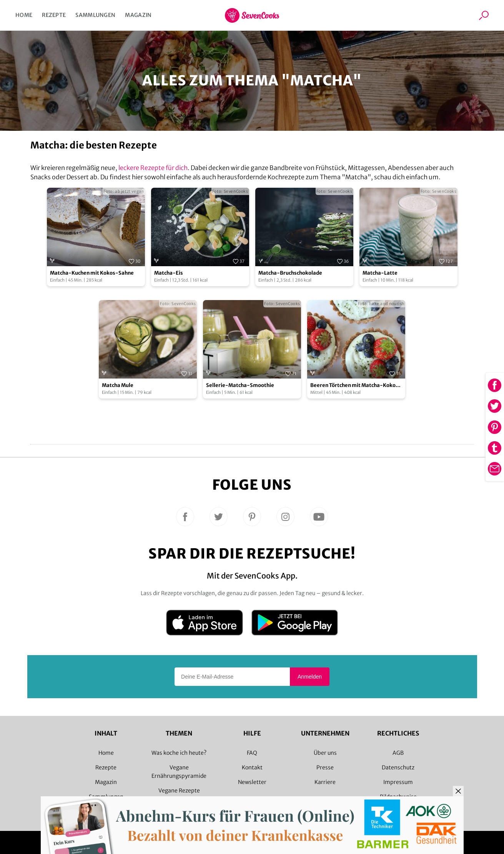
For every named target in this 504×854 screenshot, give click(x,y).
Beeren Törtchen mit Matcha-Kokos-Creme (356, 386)
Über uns (325, 753)
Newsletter (252, 782)
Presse (325, 767)
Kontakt (252, 767)
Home (24, 15)
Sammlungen (95, 15)
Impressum (398, 782)
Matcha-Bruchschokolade (290, 273)
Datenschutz (398, 767)
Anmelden (310, 677)
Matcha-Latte (380, 273)
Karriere (325, 782)
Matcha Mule (118, 385)
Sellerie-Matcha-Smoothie (240, 385)
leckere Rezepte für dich (153, 168)
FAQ (252, 753)
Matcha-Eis (169, 273)
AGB (398, 753)
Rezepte (54, 15)
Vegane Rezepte (179, 791)
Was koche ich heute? (179, 753)
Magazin (138, 15)
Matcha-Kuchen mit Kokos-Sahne (92, 273)
